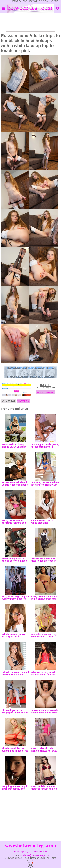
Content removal (38, 851)
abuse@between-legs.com (37, 855)
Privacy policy (21, 851)
